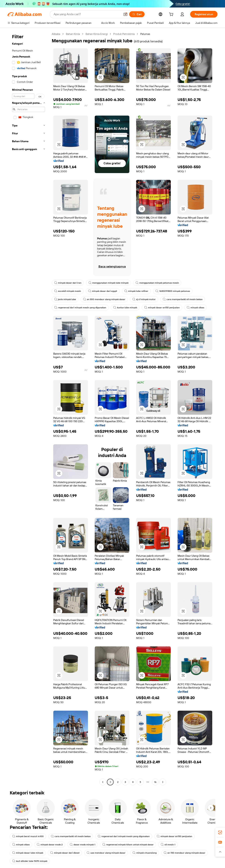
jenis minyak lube (65, 299)
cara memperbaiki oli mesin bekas (183, 299)
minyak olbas (195, 308)
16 (155, 782)
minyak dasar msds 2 (50, 845)
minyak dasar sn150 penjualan (162, 308)
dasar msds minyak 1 (82, 845)
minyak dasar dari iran (68, 283)
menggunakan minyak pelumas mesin (157, 283)
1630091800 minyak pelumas (173, 291)
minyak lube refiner (136, 291)
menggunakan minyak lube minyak (108, 283)
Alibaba (56, 34)
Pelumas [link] (145, 34)
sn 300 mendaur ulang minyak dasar (104, 299)
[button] (220, 852)
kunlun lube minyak (125, 308)
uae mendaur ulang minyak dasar (106, 853)
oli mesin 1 (168, 845)
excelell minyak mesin (68, 291)
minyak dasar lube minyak (28, 853)
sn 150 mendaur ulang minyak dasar (184, 853)
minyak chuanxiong (145, 853)
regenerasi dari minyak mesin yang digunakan (80, 308)
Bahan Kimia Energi (97, 34)
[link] (220, 832)
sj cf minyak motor (144, 299)
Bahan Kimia (73, 34)
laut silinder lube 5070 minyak (30, 861)
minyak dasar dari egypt (103, 291)
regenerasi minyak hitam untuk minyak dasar (128, 845)
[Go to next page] (163, 782)
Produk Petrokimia (124, 34)
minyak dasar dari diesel (65, 853)
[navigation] (28, 408)
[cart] (172, 15)
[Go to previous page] (103, 782)
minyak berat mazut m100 (28, 836)
